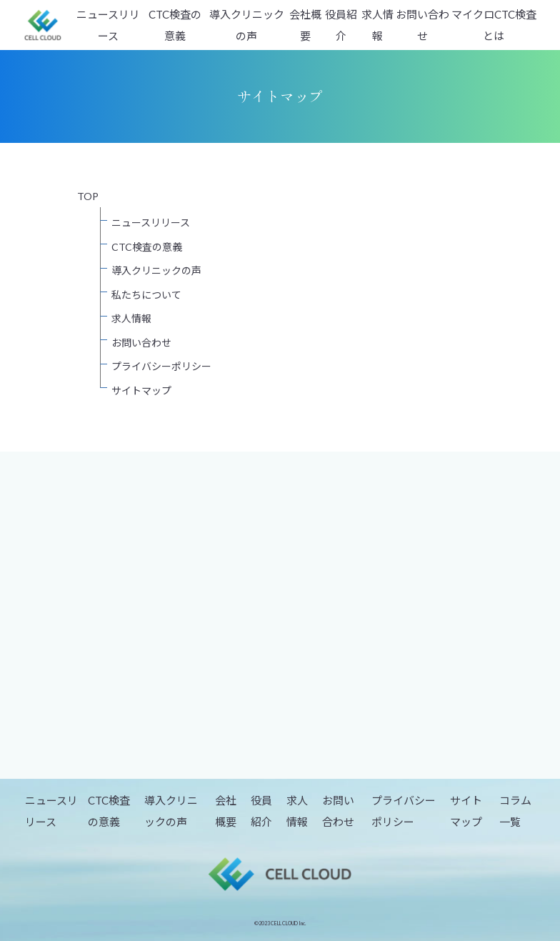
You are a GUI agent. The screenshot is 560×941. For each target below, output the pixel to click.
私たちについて (146, 295)
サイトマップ (141, 390)
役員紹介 (341, 25)
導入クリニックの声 (247, 25)
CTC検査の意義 (175, 25)
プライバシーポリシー (161, 366)
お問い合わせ (422, 25)
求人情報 (377, 25)
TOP (88, 196)
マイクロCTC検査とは (494, 25)
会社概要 (305, 25)
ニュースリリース (108, 25)
